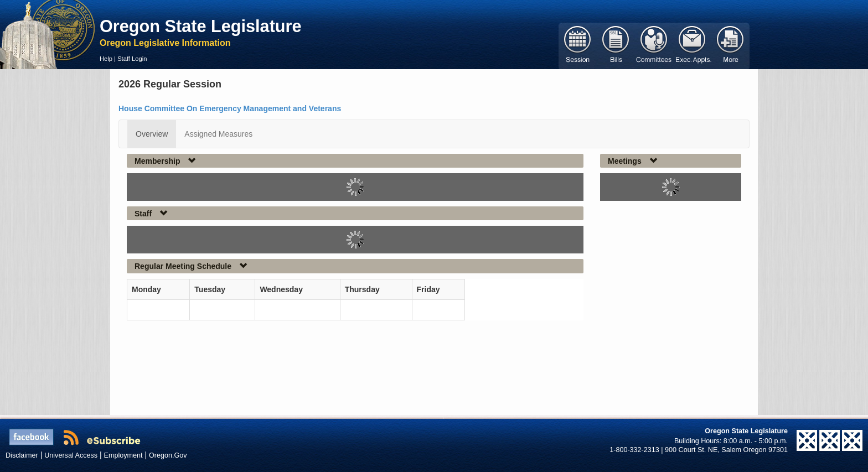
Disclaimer (22, 455)
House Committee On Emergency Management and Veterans (230, 108)
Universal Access (71, 455)
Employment (123, 455)
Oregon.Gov (168, 455)
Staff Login (132, 59)
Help (106, 59)
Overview (152, 134)
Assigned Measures (218, 134)
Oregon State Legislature (201, 26)
